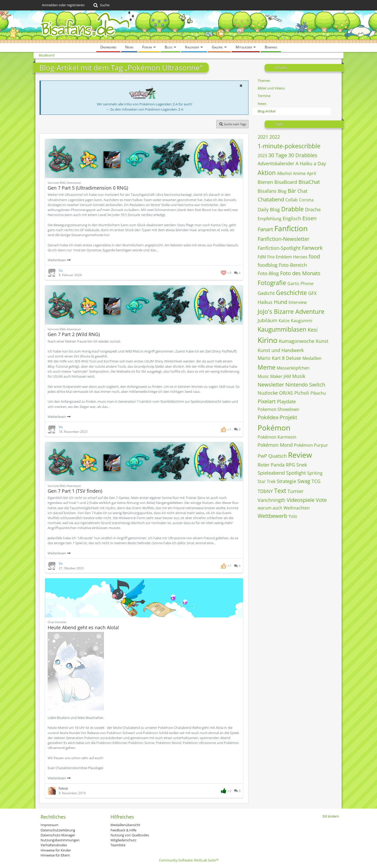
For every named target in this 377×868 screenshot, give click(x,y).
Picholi (302, 393)
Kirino (268, 340)
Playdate (286, 401)
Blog (282, 191)
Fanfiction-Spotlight (279, 248)
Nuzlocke (268, 393)
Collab (292, 200)
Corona (306, 200)
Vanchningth (271, 500)
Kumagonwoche (297, 341)
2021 (263, 137)
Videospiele (301, 500)
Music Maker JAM (274, 376)
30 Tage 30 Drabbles (293, 155)
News (262, 104)
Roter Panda (271, 465)
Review (300, 455)
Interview (298, 302)
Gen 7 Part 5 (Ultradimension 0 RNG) (88, 188)
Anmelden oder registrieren (63, 5)
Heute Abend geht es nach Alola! (83, 627)
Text (280, 491)
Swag (304, 481)
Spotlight (296, 473)
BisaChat (309, 182)
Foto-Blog (268, 273)
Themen (264, 81)
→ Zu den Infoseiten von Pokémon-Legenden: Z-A (145, 109)
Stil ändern (331, 816)
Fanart (265, 229)
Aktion (267, 173)
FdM (262, 257)
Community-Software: (189, 860)
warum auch (270, 508)
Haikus (265, 302)
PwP (262, 456)
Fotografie (272, 283)
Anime (299, 173)
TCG (316, 481)
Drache (313, 209)
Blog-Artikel (267, 111)
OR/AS (286, 393)
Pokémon (274, 428)
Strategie (286, 481)
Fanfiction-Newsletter (284, 239)
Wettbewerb (272, 516)
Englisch (292, 218)
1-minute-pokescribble (289, 146)
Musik (299, 376)
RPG (290, 465)
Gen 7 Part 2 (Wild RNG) (74, 334)
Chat (302, 191)
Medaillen (312, 358)
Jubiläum (267, 320)
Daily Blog (269, 209)
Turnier (295, 491)
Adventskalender (276, 163)
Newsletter (271, 385)
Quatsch (278, 456)
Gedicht (266, 293)
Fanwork (312, 248)
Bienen (265, 182)
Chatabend (271, 199)
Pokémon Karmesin (277, 437)
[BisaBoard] (188, 27)
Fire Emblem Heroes (287, 257)
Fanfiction (291, 228)
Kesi (313, 330)
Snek (302, 465)
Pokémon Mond (275, 445)
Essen (309, 218)
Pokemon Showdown (278, 409)
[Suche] (101, 5)
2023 (262, 156)
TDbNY (265, 491)
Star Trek (267, 481)
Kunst (322, 341)
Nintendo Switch (305, 385)
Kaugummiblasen (282, 329)
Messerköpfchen (293, 368)
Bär (292, 191)
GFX (312, 293)
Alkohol (284, 173)
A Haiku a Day (311, 163)
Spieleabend (271, 473)
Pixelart (267, 401)
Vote (321, 500)
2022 (275, 137)
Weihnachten (297, 508)
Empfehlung (270, 219)
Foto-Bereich (293, 265)
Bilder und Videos (271, 88)
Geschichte (291, 293)
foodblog (268, 265)
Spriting (315, 473)
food (314, 256)
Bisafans (267, 191)
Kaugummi (302, 321)
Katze (284, 321)
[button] (241, 86)
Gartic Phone (300, 283)
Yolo (293, 516)
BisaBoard (286, 182)
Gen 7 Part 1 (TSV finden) (75, 491)
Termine (264, 96)
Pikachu (318, 393)
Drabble (292, 209)
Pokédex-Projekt (277, 417)
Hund (281, 302)
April (311, 173)
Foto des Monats (300, 273)
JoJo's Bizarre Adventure (291, 311)
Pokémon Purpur (311, 445)
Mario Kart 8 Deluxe (279, 358)
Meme (267, 367)
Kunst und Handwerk (281, 350)
